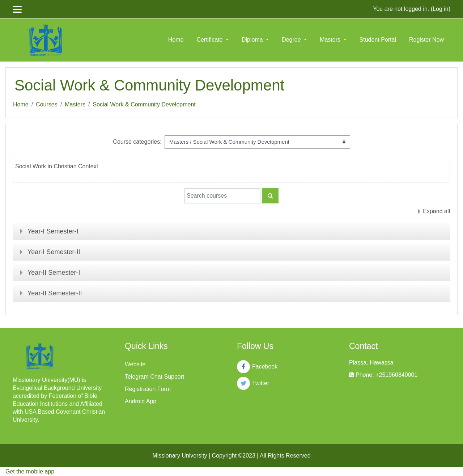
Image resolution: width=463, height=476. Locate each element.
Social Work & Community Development (144, 104)
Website (135, 364)
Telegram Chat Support (155, 377)
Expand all (436, 211)
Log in (441, 9)
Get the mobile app (30, 471)
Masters (331, 40)
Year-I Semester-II (54, 252)
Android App (141, 401)
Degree (292, 40)
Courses (47, 104)
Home (176, 40)
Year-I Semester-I (53, 231)
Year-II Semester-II (55, 293)
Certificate (210, 40)
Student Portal (378, 40)
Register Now (426, 40)
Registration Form (148, 389)
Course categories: (137, 142)
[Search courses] (222, 196)
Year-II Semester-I (54, 273)
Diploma (253, 40)
